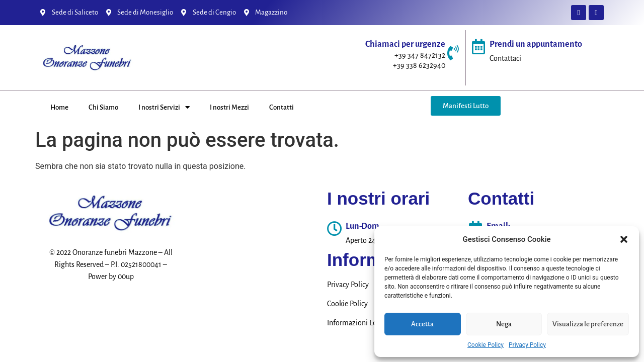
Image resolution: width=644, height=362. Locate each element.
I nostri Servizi (164, 107)
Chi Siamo (103, 107)
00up (126, 277)
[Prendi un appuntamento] (478, 47)
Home (59, 107)
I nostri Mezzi (229, 107)
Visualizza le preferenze (588, 324)
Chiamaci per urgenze (405, 44)
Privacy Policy (527, 345)
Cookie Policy (486, 345)
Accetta (422, 324)
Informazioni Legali (357, 323)
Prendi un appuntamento (536, 44)
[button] (624, 239)
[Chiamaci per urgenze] (453, 53)
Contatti (281, 107)
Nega (504, 324)
